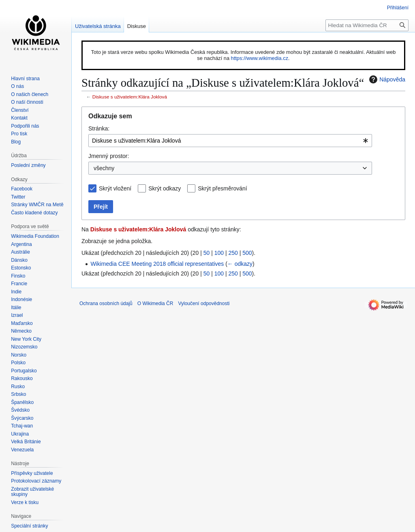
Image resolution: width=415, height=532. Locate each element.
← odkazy (240, 264)
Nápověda (386, 79)
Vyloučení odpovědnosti (204, 303)
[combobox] (230, 141)
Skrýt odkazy (165, 188)
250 (233, 253)
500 (247, 253)
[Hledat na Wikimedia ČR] (367, 25)
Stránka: (99, 128)
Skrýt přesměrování (222, 188)
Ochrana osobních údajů (106, 303)
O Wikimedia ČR (155, 303)
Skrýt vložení (115, 188)
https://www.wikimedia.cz (260, 58)
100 (219, 253)
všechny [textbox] (104, 168)
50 (207, 253)
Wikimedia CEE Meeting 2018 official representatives (157, 264)
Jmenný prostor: (109, 156)
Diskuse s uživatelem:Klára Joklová (130, 97)
